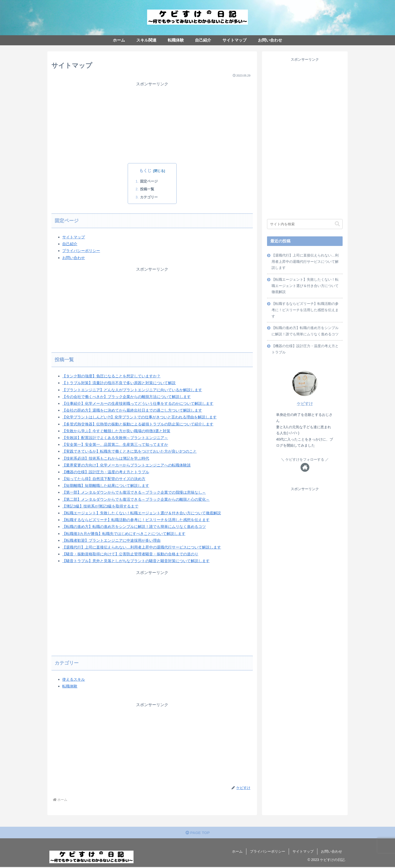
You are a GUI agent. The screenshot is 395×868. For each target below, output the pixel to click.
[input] (305, 224)
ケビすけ (305, 407)
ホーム (237, 852)
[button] (337, 224)
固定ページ (151, 181)
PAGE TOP (197, 833)
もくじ (145, 171)
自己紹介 (70, 244)
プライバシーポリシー (82, 251)
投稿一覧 (149, 189)
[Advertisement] (152, 122)
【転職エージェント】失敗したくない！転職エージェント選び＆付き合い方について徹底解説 (305, 287)
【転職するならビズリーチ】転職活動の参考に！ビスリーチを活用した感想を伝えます (305, 312)
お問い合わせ (74, 258)
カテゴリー (151, 197)
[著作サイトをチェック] (305, 471)
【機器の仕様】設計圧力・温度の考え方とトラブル (305, 353)
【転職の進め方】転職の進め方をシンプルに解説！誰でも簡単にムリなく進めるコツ (305, 334)
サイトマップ (74, 237)
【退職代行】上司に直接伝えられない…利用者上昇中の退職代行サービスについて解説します (305, 262)
